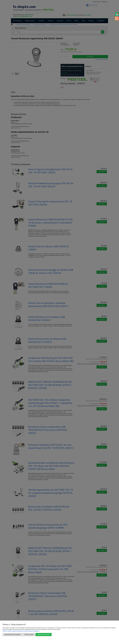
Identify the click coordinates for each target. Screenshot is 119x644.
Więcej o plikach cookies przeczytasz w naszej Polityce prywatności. (21, 631)
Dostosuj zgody (29, 634)
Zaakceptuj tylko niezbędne (12, 634)
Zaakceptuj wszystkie (44, 634)
